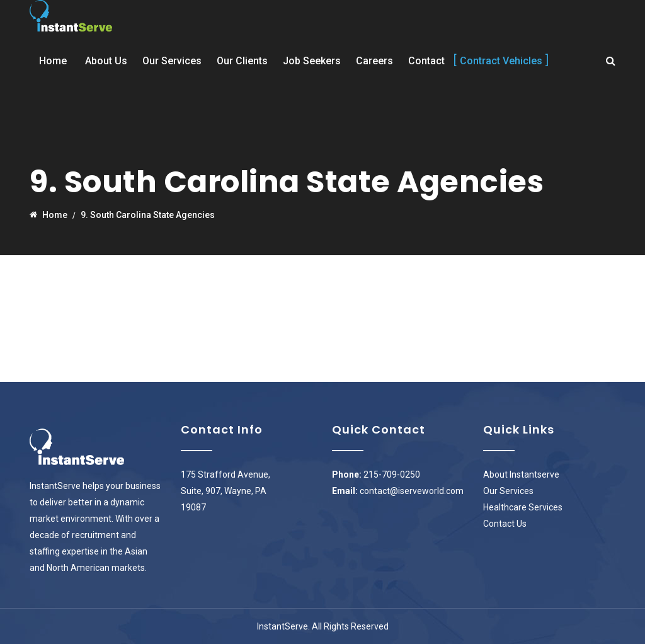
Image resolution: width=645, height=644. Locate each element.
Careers (374, 61)
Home (53, 61)
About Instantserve (521, 474)
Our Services (172, 61)
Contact (426, 61)
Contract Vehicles (501, 61)
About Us (106, 61)
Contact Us (505, 524)
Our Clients (242, 61)
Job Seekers (312, 61)
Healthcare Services (523, 507)
